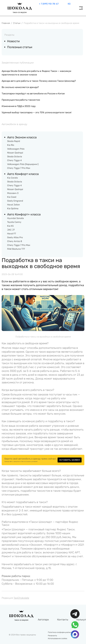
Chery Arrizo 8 (15, 241)
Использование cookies (57, 638)
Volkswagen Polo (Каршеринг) (23, 164)
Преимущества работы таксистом (21, 100)
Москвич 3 (13, 193)
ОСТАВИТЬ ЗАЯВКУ (70, 460)
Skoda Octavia (15, 157)
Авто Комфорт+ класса (24, 214)
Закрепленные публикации (18, 63)
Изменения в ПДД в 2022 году (19, 106)
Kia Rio (11, 145)
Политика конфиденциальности (61, 632)
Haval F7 (12, 234)
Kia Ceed (12, 197)
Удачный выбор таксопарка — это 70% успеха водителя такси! (37, 112)
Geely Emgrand (15, 201)
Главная (6, 23)
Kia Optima (13, 208)
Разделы (9, 35)
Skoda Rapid (14, 141)
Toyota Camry (14, 222)
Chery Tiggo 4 (14, 160)
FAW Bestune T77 (16, 249)
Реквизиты (52, 636)
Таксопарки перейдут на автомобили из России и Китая (33, 94)
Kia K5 (10, 226)
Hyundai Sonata (15, 218)
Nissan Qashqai (15, 153)
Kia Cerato (12, 178)
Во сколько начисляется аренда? (20, 87)
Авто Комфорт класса (23, 174)
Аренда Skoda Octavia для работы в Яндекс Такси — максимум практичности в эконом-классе (36, 73)
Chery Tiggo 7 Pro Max (19, 168)
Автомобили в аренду (14, 124)
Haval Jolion (14, 205)
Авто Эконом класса (22, 137)
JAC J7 (11, 230)
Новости (13, 41)
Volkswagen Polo (16, 149)
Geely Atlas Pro (15, 237)
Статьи (17, 23)
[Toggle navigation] (81, 8)
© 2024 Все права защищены (22, 635)
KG (69, 4)
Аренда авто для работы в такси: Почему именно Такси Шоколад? (39, 81)
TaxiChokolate (21, 598)
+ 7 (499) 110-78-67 (49, 4)
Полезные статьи (20, 47)
